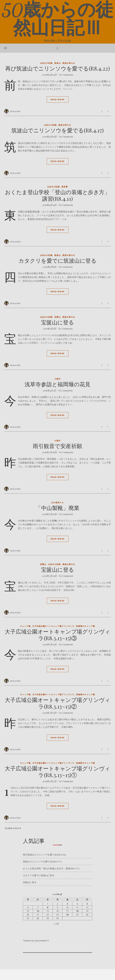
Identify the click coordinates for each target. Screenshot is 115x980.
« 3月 (56, 924)
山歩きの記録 (46, 63)
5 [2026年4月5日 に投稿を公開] (87, 904)
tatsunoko (15, 111)
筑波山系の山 (69, 63)
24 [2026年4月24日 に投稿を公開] (67, 915)
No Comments (66, 75)
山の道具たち (57, 502)
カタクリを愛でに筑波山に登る (57, 260)
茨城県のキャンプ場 (86, 626)
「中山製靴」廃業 (57, 508)
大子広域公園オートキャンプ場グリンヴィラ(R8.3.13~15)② (58, 703)
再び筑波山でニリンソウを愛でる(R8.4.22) (57, 68)
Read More (58, 99)
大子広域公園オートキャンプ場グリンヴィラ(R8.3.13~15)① (58, 771)
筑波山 (57, 63)
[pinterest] (15, 975)
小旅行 (57, 379)
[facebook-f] (5, 975)
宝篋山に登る (58, 322)
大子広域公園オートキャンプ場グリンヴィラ (53, 626)
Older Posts (13, 828)
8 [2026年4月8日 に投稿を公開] (48, 907)
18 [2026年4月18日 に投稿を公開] (77, 911)
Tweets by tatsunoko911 (36, 940)
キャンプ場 (25, 626)
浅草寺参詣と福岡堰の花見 (57, 384)
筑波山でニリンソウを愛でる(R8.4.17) (58, 130)
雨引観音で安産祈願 (57, 446)
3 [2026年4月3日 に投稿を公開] (67, 904)
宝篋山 (57, 317)
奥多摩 (65, 187)
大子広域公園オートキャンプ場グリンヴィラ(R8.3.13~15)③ (58, 635)
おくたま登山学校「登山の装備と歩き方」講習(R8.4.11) (58, 195)
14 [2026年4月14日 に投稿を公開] (38, 911)
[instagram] (11, 975)
